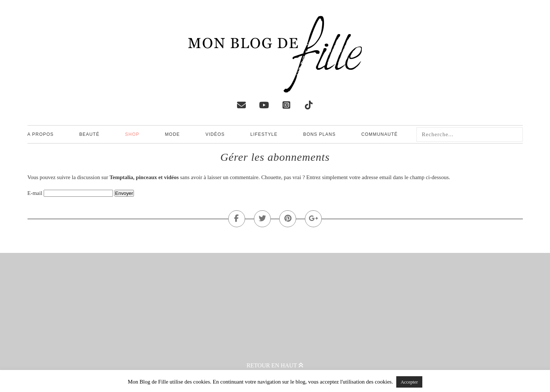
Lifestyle (264, 134)
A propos (41, 134)
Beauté (89, 134)
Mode (172, 134)
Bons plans (319, 134)
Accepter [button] (409, 382)
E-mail (35, 193)
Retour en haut (275, 365)
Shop (132, 134)
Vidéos (215, 134)
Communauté (380, 134)
